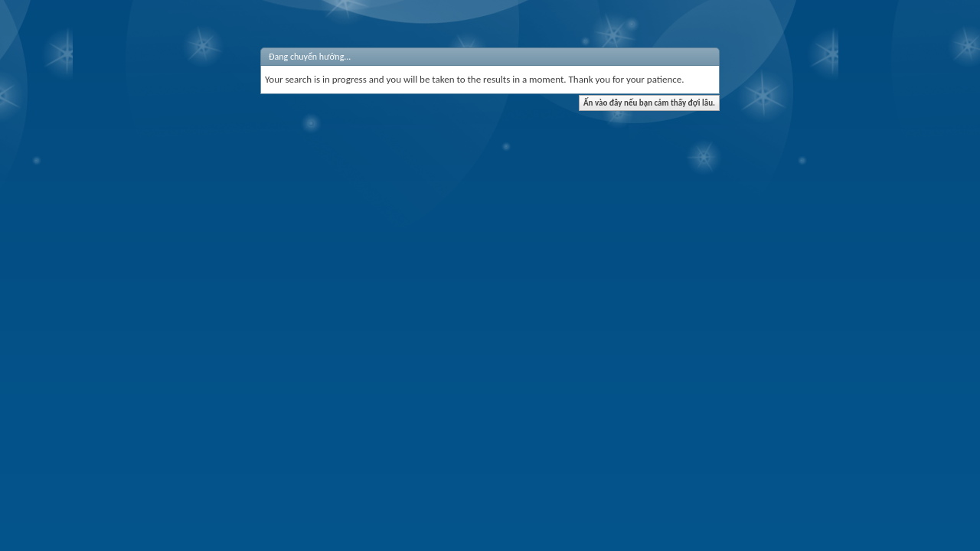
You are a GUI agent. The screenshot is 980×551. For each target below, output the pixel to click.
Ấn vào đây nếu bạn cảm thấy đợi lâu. (649, 103)
